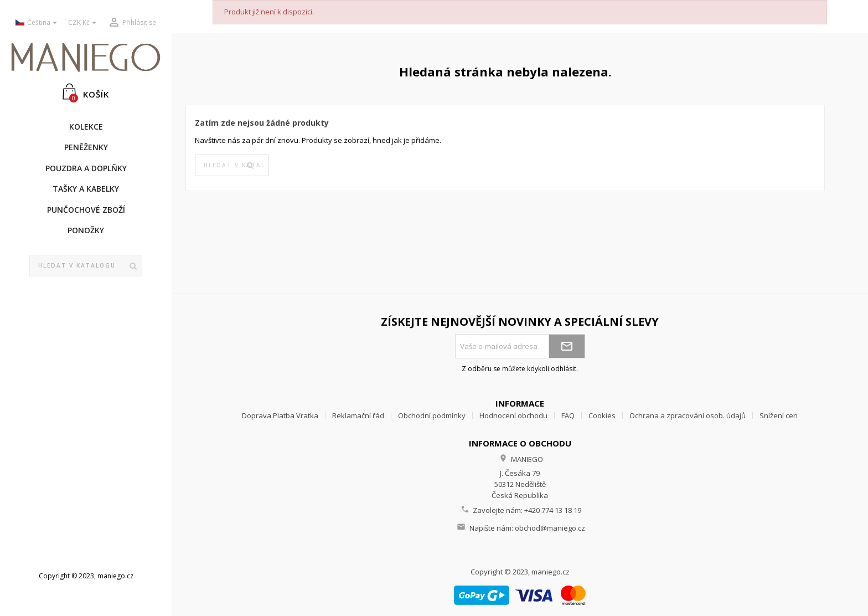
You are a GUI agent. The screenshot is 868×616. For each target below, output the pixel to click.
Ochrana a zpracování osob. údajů (688, 415)
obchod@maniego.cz (550, 528)
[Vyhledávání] (86, 266)
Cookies (602, 415)
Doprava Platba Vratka (280, 415)
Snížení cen (779, 415)
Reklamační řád (358, 415)
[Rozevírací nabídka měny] (84, 23)
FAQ (568, 415)
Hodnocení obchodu (513, 415)
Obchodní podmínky (432, 415)
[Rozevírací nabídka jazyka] (38, 23)
